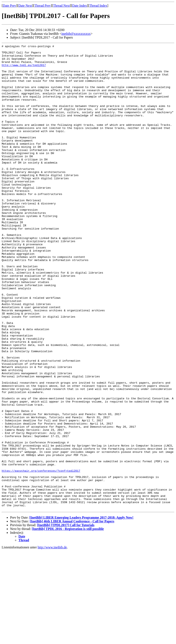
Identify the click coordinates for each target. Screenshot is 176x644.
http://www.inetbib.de (52, 640)
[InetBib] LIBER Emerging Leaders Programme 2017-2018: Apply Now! (81, 611)
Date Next (25, 6)
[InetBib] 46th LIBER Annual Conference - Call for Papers (72, 614)
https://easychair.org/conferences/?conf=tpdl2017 (41, 556)
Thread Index (98, 6)
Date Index (80, 6)
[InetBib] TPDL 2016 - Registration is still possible (68, 622)
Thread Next (61, 6)
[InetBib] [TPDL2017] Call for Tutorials (66, 618)
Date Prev (9, 6)
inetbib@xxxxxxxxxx (76, 34)
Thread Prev (42, 6)
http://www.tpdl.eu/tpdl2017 (24, 69)
